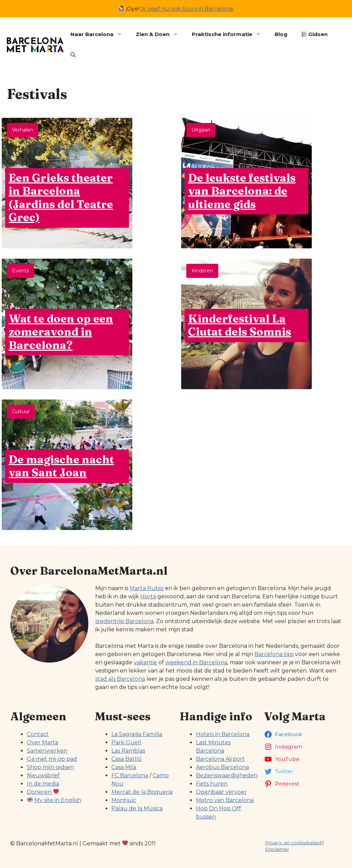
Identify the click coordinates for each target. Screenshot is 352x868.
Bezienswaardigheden (227, 775)
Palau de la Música (137, 808)
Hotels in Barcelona (223, 734)
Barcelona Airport (220, 759)
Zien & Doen (160, 34)
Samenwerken (47, 751)
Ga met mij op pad (52, 759)
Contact (38, 734)
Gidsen (315, 34)
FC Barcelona (130, 775)
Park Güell (126, 742)
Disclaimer (277, 849)
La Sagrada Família (137, 734)
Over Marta (42, 742)
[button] (73, 55)
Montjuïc (124, 800)
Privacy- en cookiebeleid (293, 843)
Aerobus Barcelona (222, 767)
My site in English (58, 800)
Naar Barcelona (100, 34)
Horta (148, 596)
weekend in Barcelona (196, 662)
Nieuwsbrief (43, 775)
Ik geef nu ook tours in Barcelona (187, 9)
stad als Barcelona (120, 679)
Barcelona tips (274, 654)
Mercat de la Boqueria (142, 792)
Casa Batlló (126, 759)
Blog (281, 34)
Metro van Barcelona (225, 800)
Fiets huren (212, 784)
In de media (43, 784)
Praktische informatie (230, 34)
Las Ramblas (128, 751)
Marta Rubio (147, 588)
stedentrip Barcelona (124, 621)
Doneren (43, 792)
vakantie (145, 662)
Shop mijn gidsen (50, 767)
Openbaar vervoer (221, 792)
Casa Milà (124, 767)
